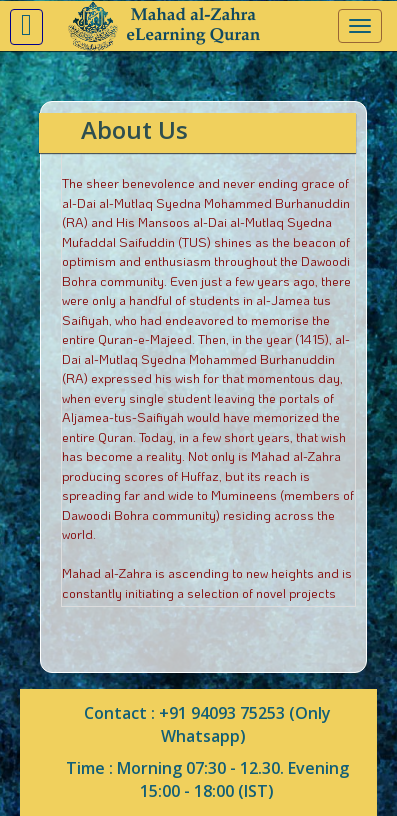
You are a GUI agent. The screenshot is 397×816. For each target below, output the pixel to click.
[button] (26, 27)
